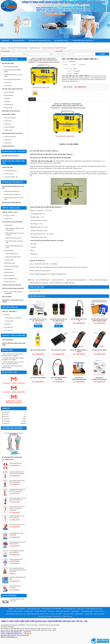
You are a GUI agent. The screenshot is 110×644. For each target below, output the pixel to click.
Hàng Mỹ (7, 98)
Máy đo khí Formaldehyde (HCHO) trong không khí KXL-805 (99, 379)
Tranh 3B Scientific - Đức (12, 177)
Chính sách (90, 44)
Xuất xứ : (70, 71)
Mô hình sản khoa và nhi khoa (83, 41)
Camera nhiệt (10, 260)
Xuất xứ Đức (8, 121)
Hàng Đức (8, 102)
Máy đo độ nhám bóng (11, 279)
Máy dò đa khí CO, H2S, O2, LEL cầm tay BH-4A (59, 320)
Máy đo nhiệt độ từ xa (12, 254)
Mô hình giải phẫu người (11, 67)
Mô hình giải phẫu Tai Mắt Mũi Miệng (13, 71)
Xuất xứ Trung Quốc (10, 137)
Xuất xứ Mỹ (8, 124)
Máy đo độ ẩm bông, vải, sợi (14, 238)
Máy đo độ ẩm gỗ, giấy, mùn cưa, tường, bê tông (15, 229)
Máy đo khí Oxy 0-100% (59, 350)
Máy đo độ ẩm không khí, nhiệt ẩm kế (14, 247)
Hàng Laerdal (8, 108)
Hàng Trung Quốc (10, 92)
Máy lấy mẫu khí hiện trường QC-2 (99, 280)
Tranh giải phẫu (8, 167)
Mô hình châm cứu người (10, 156)
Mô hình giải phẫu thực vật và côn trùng (14, 198)
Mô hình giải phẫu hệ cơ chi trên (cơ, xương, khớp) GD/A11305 (17, 509)
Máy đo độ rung (9, 272)
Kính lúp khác (10, 321)
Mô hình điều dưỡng (62, 41)
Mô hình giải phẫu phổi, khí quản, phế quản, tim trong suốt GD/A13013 (18, 570)
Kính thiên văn (9, 327)
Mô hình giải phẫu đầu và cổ (17, 525)
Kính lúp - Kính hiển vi (9, 312)
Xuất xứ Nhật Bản (10, 127)
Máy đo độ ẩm (9, 225)
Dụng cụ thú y (9, 219)
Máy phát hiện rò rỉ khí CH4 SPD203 (59, 378)
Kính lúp (7, 315)
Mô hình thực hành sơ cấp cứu (40, 41)
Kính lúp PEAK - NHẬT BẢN (14, 318)
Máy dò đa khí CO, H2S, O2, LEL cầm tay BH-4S (38, 320)
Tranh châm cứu (26, 44)
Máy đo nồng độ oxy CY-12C (79, 320)
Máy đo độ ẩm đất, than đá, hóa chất (14, 242)
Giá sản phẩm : (68, 87)
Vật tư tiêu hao (9, 330)
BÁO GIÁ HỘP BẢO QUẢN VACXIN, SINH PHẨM (14, 344)
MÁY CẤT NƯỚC (7, 297)
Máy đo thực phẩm (10, 263)
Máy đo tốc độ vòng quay (12, 266)
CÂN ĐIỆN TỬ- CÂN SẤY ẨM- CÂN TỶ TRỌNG (13, 301)
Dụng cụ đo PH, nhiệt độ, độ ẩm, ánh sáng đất (13, 293)
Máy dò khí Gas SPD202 (38, 378)
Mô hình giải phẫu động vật (12, 191)
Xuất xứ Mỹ (8, 83)
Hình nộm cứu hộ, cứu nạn (11, 111)
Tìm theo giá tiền (5, 51)
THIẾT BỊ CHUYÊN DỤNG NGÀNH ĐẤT (13, 288)
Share (66, 65)
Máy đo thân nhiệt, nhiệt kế (13, 257)
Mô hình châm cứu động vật (12, 195)
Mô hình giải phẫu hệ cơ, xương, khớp (13, 75)
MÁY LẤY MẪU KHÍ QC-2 (43, 280)
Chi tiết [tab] (32, 99)
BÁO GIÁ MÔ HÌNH (8, 340)
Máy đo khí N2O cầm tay (38, 350)
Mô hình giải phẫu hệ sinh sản (13, 79)
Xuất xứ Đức (8, 86)
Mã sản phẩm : (68, 69)
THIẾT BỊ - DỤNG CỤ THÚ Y (10, 212)
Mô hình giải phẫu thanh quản (12, 457)
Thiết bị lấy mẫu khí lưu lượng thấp (39, 283)
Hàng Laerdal (8, 130)
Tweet (74, 65)
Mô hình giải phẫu (19, 41)
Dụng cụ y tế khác (10, 216)
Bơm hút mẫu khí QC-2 (58, 280)
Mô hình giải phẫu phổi (16, 463)
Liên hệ (100, 44)
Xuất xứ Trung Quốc (10, 118)
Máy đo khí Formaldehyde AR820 (79, 378)
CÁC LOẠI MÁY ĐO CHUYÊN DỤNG (12, 222)
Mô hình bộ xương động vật (74, 44)
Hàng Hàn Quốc (9, 95)
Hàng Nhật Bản (9, 105)
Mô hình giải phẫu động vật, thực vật (48, 44)
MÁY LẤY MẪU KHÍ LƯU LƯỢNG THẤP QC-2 (63, 283)
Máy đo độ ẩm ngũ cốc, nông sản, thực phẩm (15, 234)
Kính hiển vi (8, 324)
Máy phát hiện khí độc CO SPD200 (79, 351)
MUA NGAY (38, 326)
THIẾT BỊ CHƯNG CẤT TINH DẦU (11, 285)
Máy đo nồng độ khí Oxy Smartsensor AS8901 (99, 320)
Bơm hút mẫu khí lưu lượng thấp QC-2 (77, 280)
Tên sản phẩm (59, 51)
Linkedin (83, 65)
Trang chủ (5, 41)
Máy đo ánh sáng (9, 276)
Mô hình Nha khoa (8, 146)
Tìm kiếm (102, 54)
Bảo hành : (69, 73)
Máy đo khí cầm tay (10, 282)
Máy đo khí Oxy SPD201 (99, 350)
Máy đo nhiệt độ (9, 251)
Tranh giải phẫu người (9, 44)
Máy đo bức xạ (9, 269)
